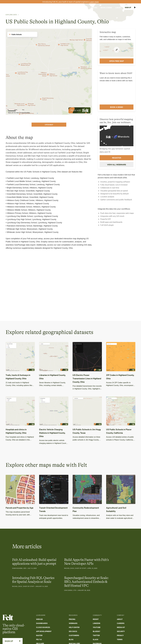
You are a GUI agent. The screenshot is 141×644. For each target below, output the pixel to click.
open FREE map (117, 61)
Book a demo (117, 107)
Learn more (94, 2)
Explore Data (11, 15)
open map (49, 125)
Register (117, 158)
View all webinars (117, 165)
